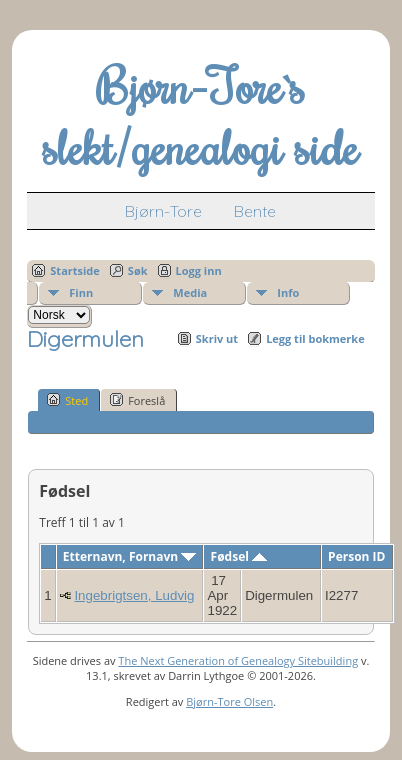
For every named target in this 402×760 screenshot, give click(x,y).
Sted (67, 400)
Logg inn (199, 270)
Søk (138, 270)
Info (288, 292)
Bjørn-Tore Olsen (229, 701)
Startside (75, 270)
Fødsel (239, 556)
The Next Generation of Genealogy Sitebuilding (238, 660)
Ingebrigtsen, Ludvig (134, 595)
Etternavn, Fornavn (130, 556)
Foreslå (137, 400)
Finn (81, 292)
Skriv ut (217, 338)
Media (190, 292)
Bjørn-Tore (163, 211)
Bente (255, 211)
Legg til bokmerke (315, 338)
